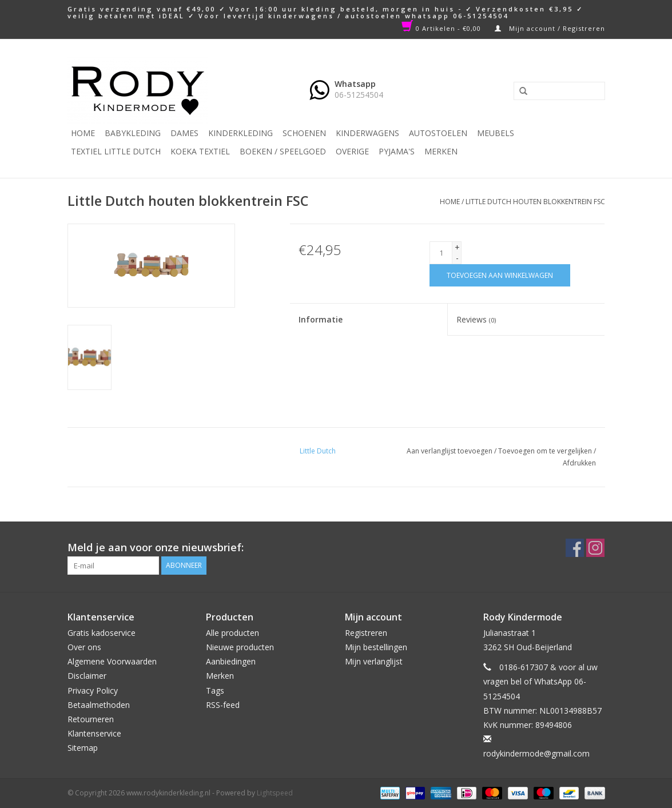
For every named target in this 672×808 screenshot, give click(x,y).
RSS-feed (223, 705)
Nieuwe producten (240, 647)
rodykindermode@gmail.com (536, 753)
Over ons (84, 647)
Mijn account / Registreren (550, 28)
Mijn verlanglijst (374, 661)
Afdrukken (579, 463)
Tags (215, 690)
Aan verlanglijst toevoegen (450, 451)
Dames (184, 133)
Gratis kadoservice (102, 633)
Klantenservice (94, 733)
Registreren (366, 633)
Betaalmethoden (99, 705)
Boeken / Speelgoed (283, 151)
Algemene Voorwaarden (112, 661)
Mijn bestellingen (376, 647)
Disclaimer (87, 676)
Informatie (321, 319)
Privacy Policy (93, 690)
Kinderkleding (240, 133)
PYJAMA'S (397, 151)
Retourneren (91, 719)
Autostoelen (438, 133)
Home (83, 133)
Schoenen (304, 133)
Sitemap (83, 748)
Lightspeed (275, 793)
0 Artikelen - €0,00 (442, 28)
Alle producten (232, 633)
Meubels (496, 133)
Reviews (476, 319)
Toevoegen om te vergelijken (546, 451)
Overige (352, 151)
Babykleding (133, 133)
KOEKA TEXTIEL (200, 151)
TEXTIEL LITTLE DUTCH (116, 151)
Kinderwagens (367, 133)
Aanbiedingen (231, 661)
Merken (441, 151)
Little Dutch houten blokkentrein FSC (535, 202)
